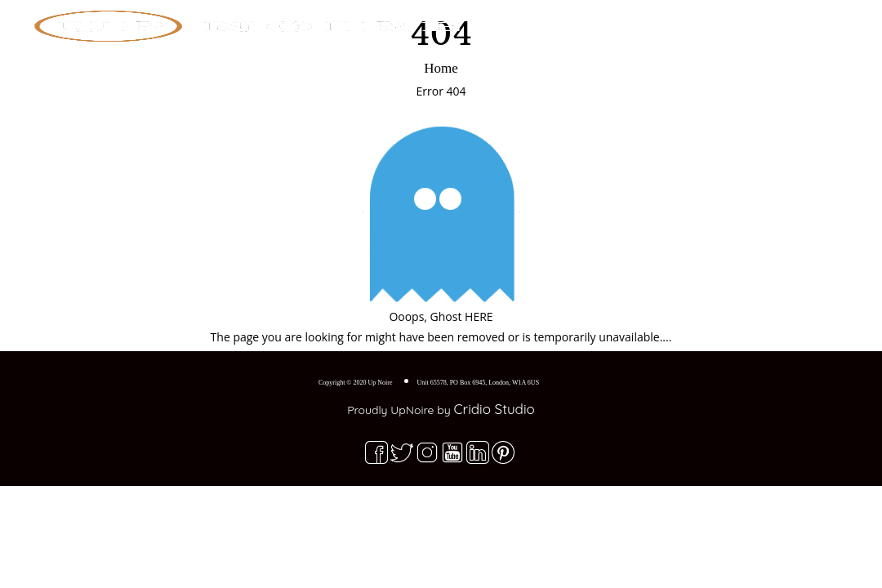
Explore (635, 20)
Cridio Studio (494, 409)
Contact (766, 20)
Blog (703, 20)
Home (568, 20)
